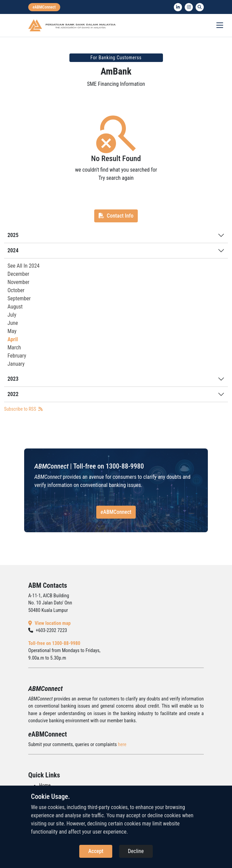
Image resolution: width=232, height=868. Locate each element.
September (19, 298)
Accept (96, 851)
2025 (13, 235)
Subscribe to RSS (23, 409)
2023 (13, 379)
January (16, 364)
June (13, 323)
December (18, 274)
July (12, 315)
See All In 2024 (23, 266)
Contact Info (116, 216)
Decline (136, 851)
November (18, 282)
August (15, 307)
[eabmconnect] (44, 7)
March (14, 348)
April (13, 339)
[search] (200, 7)
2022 (13, 394)
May (12, 331)
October (16, 290)
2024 (13, 250)
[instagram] (189, 7)
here (122, 745)
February (17, 356)
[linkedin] (178, 7)
